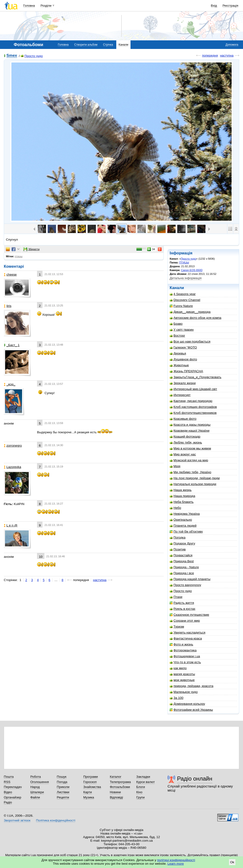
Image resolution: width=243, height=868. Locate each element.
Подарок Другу (182, 543)
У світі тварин (182, 330)
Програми (91, 777)
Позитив (178, 549)
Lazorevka (12, 467)
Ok (232, 862)
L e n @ (11, 525)
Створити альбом (86, 45)
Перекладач (13, 787)
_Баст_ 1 (12, 345)
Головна (29, 6)
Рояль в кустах (182, 609)
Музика (89, 797)
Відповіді (117, 797)
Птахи (176, 597)
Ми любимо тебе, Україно (190, 472)
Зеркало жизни (183, 383)
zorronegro (13, 446)
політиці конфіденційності (176, 860)
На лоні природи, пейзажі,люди (195, 478)
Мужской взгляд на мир (189, 460)
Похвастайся (181, 555)
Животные (179, 365)
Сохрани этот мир (185, 621)
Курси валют (145, 782)
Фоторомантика (183, 650)
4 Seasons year (183, 294)
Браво (176, 324)
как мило (178, 668)
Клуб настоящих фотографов (193, 407)
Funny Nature (181, 306)
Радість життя (182, 603)
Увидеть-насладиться (187, 632)
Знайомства (92, 787)
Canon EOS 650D (192, 270)
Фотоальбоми (120, 787)
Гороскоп (90, 782)
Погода (62, 782)
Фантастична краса (186, 638)
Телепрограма (120, 782)
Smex (12, 56)
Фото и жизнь (181, 644)
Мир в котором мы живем (190, 448)
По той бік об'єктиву (186, 532)
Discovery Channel (185, 300)
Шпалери (37, 792)
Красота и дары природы (190, 425)
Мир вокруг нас (183, 454)
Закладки (143, 777)
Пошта (9, 777)
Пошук (62, 777)
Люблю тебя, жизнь (186, 442)
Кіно (139, 792)
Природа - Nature (184, 567)
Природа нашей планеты (190, 579)
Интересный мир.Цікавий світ (193, 389)
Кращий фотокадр (185, 436)
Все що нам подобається (190, 341)
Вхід (214, 6)
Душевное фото (183, 359)
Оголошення (40, 782)
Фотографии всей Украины (191, 710)
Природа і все (182, 573)
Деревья (178, 353)
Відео (8, 792)
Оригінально (181, 520)
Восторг (177, 336)
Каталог (116, 777)
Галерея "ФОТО (183, 347)
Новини (115, 792)
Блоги (141, 787)
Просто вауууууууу (185, 585)
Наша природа (182, 496)
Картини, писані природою (191, 401)
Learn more (176, 864)
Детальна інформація (186, 278)
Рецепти (63, 797)
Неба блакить (182, 502)
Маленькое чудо (184, 692)
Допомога (232, 45)
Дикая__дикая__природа (190, 312)
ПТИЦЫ (184, 262)
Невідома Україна (185, 514)
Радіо (8, 802)
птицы (19, 256)
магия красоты (182, 674)
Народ (35, 787)
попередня (210, 55)
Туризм (177, 627)
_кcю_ (10, 384)
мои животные (182, 680)
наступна (227, 55)
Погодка (178, 537)
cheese (10, 274)
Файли (35, 797)
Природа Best (182, 561)
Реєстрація (230, 6)
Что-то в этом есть (185, 662)
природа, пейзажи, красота (192, 686)
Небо (175, 508)
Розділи (46, 6)
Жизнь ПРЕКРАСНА (186, 371)
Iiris (8, 306)
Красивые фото (183, 419)
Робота (36, 777)
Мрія (175, 466)
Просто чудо (32, 56)
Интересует (180, 395)
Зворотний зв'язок (17, 820)
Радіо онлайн (195, 779)
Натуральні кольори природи (193, 484)
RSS (7, 782)
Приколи (63, 787)
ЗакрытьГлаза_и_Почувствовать (196, 377)
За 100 (177, 698)
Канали (124, 45)
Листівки (63, 792)
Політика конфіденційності (56, 820)
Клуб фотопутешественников (193, 413)
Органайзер (12, 797)
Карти (88, 792)
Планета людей (183, 526)
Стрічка (108, 45)
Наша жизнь (181, 490)
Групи (140, 797)
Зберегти (32, 249)
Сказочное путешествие (189, 615)
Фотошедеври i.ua (185, 656)
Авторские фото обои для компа (196, 318)
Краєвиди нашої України (189, 431)
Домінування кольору (187, 704)
